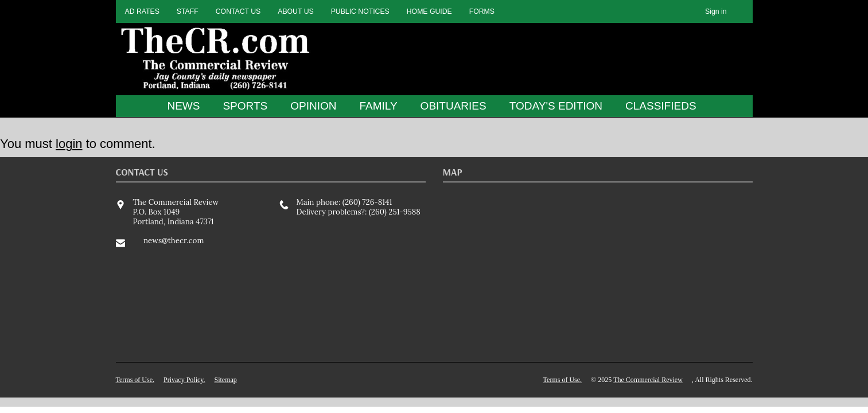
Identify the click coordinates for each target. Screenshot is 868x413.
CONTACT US (238, 11)
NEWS (183, 106)
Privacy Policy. (184, 380)
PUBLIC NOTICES (360, 11)
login (69, 144)
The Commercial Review (648, 380)
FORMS (482, 11)
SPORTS (245, 106)
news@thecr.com (174, 241)
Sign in (716, 11)
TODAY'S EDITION (556, 106)
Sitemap (226, 380)
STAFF (188, 11)
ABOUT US (295, 11)
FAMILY (378, 106)
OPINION (313, 106)
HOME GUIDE (429, 11)
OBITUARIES (454, 106)
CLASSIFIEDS (661, 106)
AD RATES (142, 11)
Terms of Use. (135, 380)
